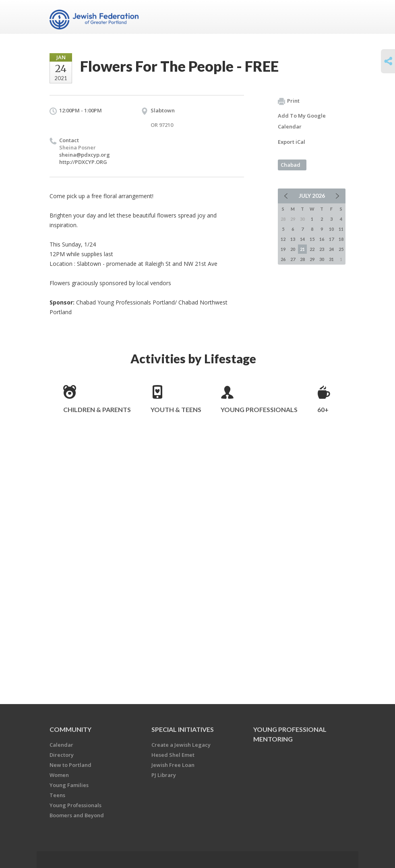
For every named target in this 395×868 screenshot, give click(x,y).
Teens (57, 795)
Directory (62, 755)
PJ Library (164, 775)
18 (341, 239)
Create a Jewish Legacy (181, 745)
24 (331, 249)
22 (312, 249)
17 (331, 239)
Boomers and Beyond (77, 815)
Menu (336, 17)
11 (341, 229)
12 (283, 239)
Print (289, 101)
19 (283, 249)
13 (293, 239)
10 (331, 229)
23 (322, 249)
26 (283, 259)
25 (341, 249)
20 (293, 249)
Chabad (291, 165)
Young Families (69, 785)
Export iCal (292, 142)
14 (302, 239)
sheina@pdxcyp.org (85, 155)
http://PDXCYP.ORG (83, 162)
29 (312, 259)
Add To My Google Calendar (302, 121)
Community (70, 729)
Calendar (61, 745)
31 (331, 259)
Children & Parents (97, 409)
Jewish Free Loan (173, 765)
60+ (323, 409)
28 (302, 259)
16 (322, 239)
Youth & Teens (176, 409)
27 (293, 259)
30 (322, 259)
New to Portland (70, 765)
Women (59, 775)
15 (312, 239)
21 (302, 249)
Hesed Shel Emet (173, 755)
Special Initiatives (183, 729)
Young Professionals (259, 409)
